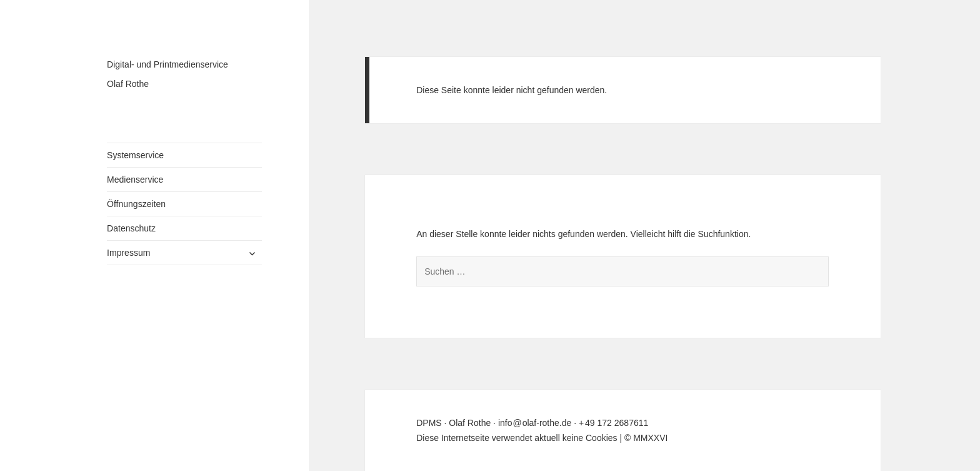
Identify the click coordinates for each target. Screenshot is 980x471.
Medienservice (135, 180)
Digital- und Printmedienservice (167, 64)
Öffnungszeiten (136, 204)
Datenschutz (131, 228)
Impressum (128, 253)
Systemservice (135, 155)
